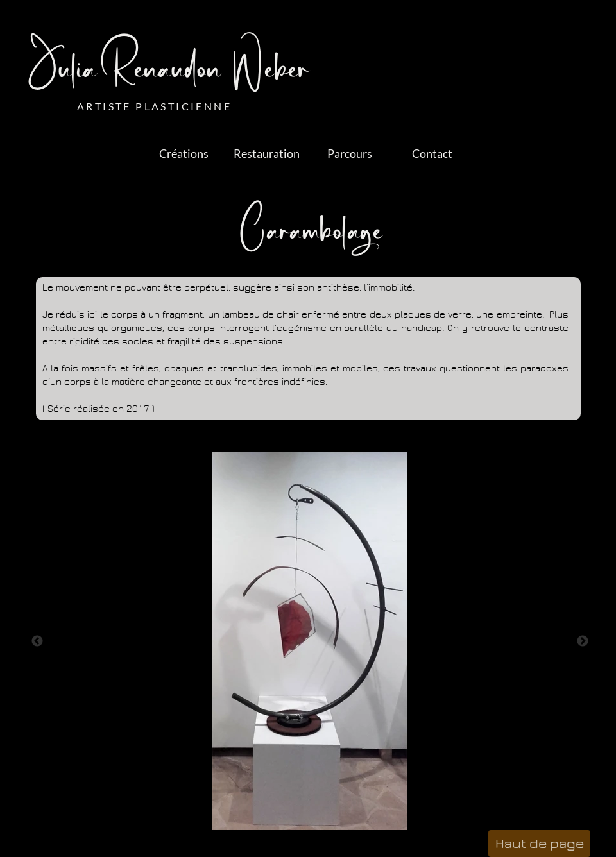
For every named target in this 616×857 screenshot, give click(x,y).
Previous (37, 641)
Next (583, 641)
